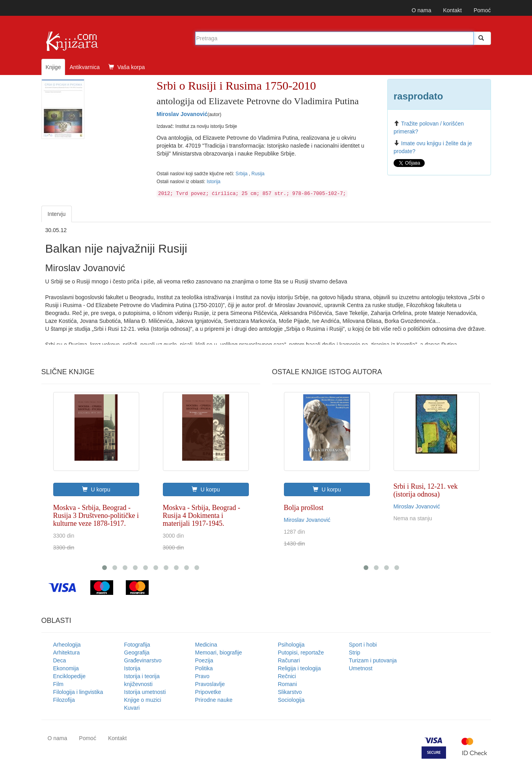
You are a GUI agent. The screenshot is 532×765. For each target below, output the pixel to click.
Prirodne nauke (214, 700)
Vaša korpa (127, 67)
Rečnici (287, 676)
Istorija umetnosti (145, 692)
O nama (422, 10)
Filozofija (64, 700)
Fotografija (137, 645)
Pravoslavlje (210, 684)
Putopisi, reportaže (301, 652)
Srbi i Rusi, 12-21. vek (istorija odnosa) (426, 490)
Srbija (242, 174)
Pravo (203, 676)
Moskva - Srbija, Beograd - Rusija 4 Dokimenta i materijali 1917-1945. (202, 516)
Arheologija (67, 645)
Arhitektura (67, 652)
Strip (355, 652)
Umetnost (361, 668)
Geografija (137, 652)
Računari (289, 660)
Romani (287, 684)
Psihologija (291, 645)
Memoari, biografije (219, 652)
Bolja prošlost (304, 508)
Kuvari (132, 708)
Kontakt (452, 10)
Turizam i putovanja (373, 660)
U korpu (96, 489)
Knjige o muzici (143, 700)
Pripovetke (208, 692)
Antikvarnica (84, 67)
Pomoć (482, 10)
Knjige (53, 67)
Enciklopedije (70, 676)
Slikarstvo (290, 692)
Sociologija (291, 700)
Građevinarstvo (143, 660)
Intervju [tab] (57, 214)
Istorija (214, 182)
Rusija (258, 174)
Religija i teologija (300, 668)
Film (58, 684)
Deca (60, 660)
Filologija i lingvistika (78, 692)
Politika (204, 668)
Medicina (206, 645)
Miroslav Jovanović (182, 114)
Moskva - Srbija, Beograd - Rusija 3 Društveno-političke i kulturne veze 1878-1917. (96, 516)
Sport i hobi (363, 645)
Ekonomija (66, 668)
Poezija (204, 660)
